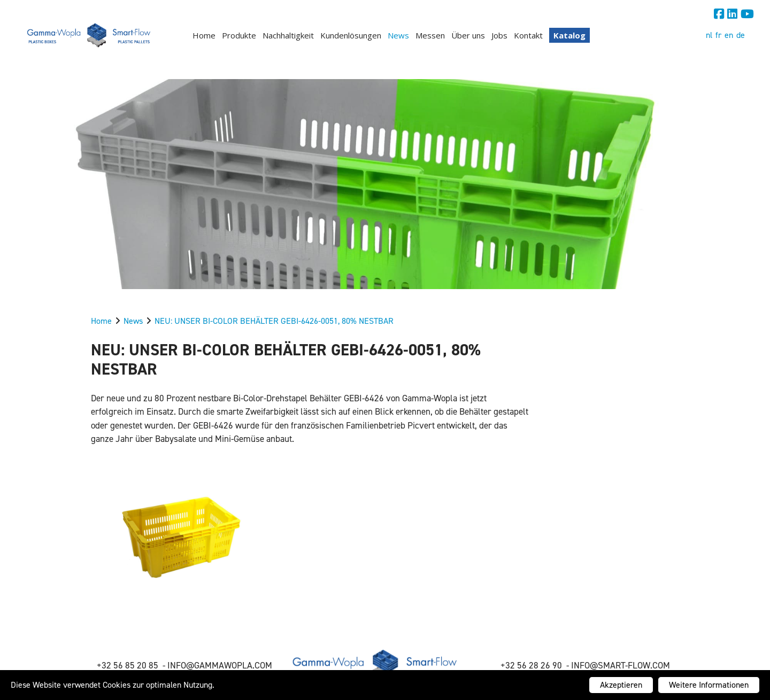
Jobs (499, 35)
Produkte (239, 35)
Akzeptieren (621, 685)
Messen (430, 35)
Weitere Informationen (709, 685)
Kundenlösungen (351, 35)
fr (718, 35)
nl (709, 35)
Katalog (569, 35)
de (741, 35)
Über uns (468, 35)
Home (204, 35)
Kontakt (528, 35)
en (729, 35)
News (398, 35)
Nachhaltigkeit (288, 35)
